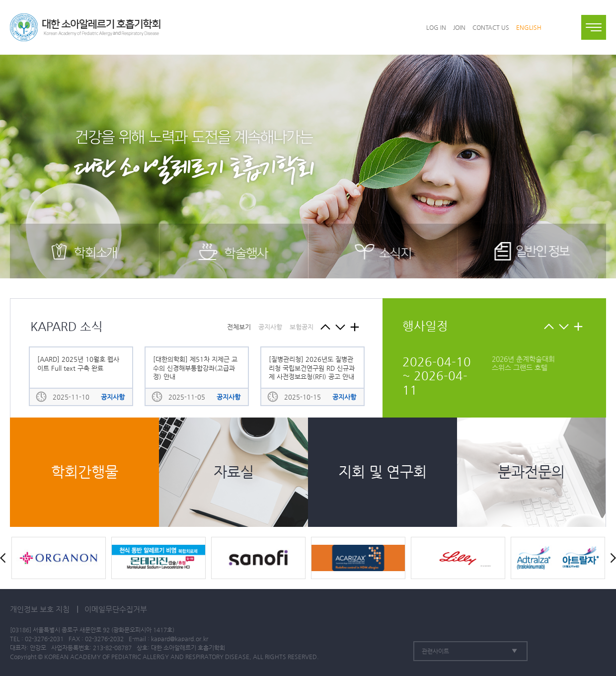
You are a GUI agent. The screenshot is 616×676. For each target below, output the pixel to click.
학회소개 (84, 251)
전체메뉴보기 (594, 27)
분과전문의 (531, 472)
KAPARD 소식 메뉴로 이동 (578, 326)
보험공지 (302, 327)
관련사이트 (435, 651)
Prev (549, 326)
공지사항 (270, 327)
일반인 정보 (532, 251)
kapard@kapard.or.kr (180, 639)
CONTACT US (491, 27)
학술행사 (234, 251)
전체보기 (239, 327)
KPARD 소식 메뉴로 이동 (354, 327)
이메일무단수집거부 (116, 609)
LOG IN (436, 27)
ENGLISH (529, 27)
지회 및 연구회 (383, 472)
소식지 (383, 251)
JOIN (459, 27)
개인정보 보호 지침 (40, 609)
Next (564, 326)
